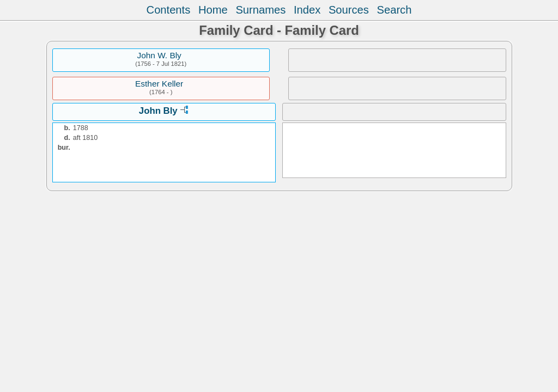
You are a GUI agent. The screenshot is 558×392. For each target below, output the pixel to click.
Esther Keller (159, 84)
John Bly (158, 111)
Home (213, 10)
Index (307, 10)
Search (395, 10)
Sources (349, 10)
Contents (169, 10)
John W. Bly (159, 55)
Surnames (260, 10)
